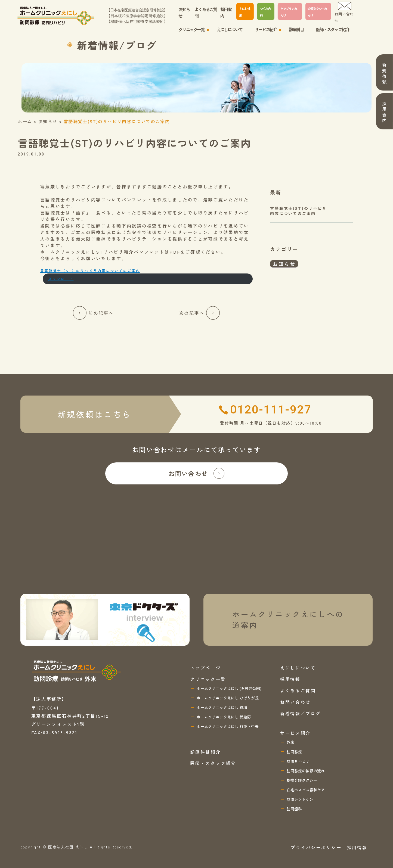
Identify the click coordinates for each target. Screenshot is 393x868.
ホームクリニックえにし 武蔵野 (224, 717)
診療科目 (296, 29)
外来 (290, 742)
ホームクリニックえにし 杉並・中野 (228, 726)
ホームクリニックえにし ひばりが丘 (228, 698)
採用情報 (290, 679)
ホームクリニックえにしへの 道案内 (288, 619)
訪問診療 (294, 752)
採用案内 (226, 13)
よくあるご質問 (206, 13)
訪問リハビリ (298, 761)
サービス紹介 (266, 29)
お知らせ (184, 13)
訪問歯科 (294, 809)
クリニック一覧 (191, 29)
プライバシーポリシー (316, 847)
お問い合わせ (344, 12)
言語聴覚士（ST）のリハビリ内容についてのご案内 (90, 271)
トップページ (205, 668)
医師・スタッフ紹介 (332, 29)
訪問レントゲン (300, 799)
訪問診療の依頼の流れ (306, 771)
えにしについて (229, 29)
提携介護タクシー (302, 780)
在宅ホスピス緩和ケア (306, 790)
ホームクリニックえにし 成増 (222, 707)
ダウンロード (61, 279)
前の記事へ (93, 313)
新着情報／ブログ (301, 713)
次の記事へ (200, 313)
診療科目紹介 (205, 752)
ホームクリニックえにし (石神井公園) (229, 688)
